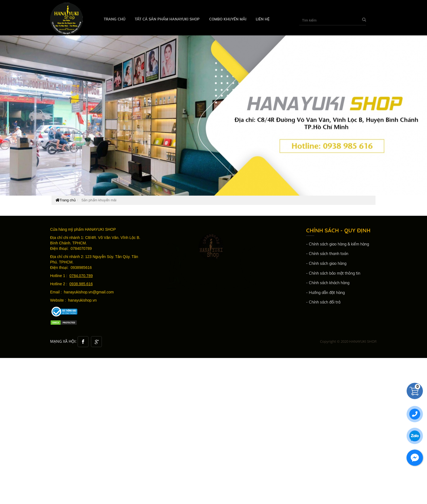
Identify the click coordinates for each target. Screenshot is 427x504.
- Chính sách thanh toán (327, 254)
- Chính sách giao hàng (326, 263)
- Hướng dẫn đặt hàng (325, 293)
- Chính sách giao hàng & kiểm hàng (338, 244)
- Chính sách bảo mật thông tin (333, 273)
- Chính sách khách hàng (328, 283)
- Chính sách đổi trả (323, 302)
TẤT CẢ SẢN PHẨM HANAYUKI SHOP (167, 19)
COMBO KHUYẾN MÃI (228, 19)
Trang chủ (115, 19)
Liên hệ (263, 19)
